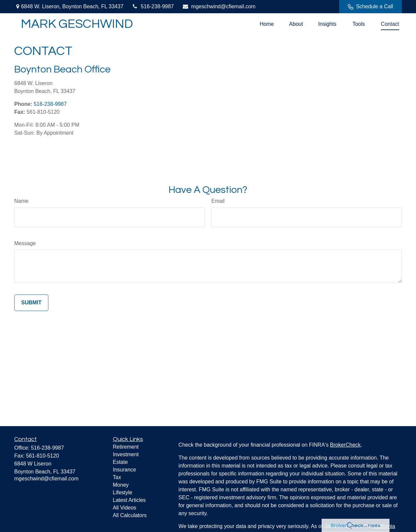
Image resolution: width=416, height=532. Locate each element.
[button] (267, 24)
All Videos (125, 508)
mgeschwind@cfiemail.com (219, 6)
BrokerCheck (345, 445)
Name (21, 201)
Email (218, 201)
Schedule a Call (370, 7)
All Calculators (130, 515)
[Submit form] (31, 303)
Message (25, 243)
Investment (126, 454)
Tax (117, 477)
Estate (120, 462)
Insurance (125, 470)
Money (121, 485)
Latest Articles (130, 500)
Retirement (126, 447)
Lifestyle (123, 492)
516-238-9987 (153, 6)
